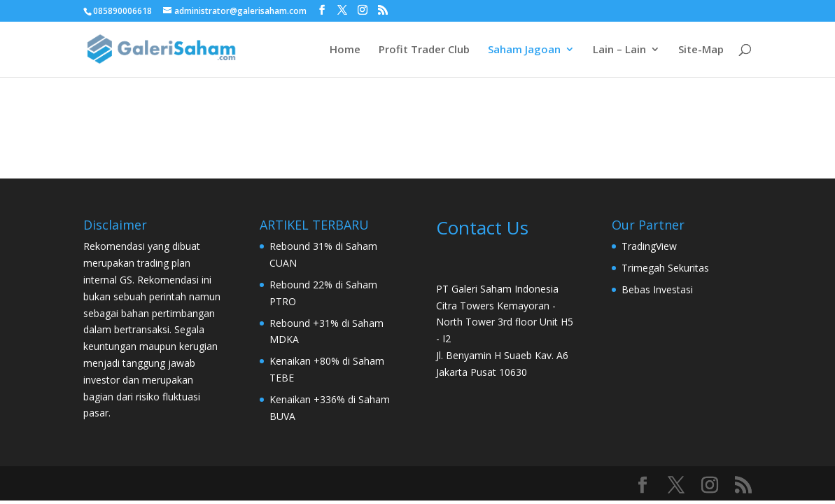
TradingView (649, 246)
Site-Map (701, 50)
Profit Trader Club (424, 50)
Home (345, 50)
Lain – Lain (619, 50)
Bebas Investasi (657, 289)
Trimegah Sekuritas (665, 268)
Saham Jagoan (524, 50)
